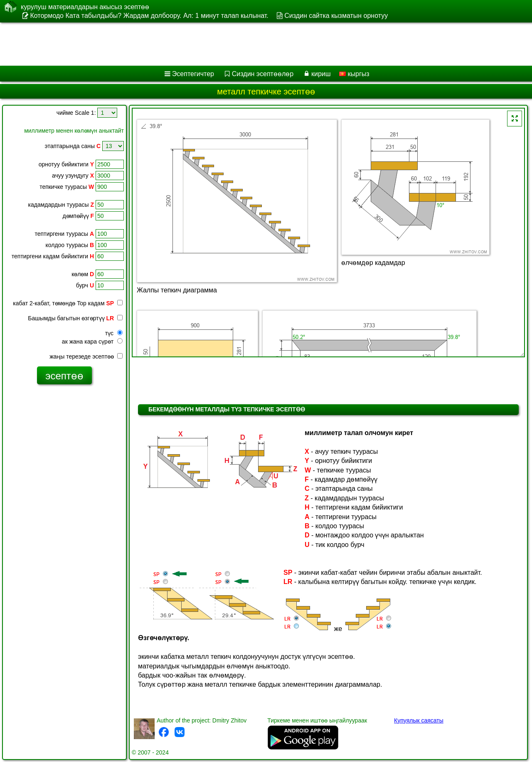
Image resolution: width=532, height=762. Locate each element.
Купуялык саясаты (419, 720)
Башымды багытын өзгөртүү (75, 318)
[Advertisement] (252, 44)
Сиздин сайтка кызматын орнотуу (336, 16)
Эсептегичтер (193, 74)
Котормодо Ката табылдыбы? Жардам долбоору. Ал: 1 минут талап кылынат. (149, 16)
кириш (321, 74)
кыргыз (354, 74)
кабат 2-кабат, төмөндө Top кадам (68, 303)
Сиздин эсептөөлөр (263, 74)
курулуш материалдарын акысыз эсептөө (85, 7)
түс (114, 333)
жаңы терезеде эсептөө (86, 356)
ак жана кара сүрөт (92, 341)
